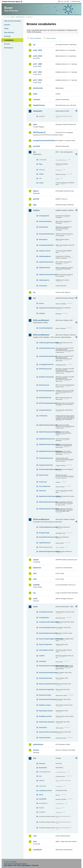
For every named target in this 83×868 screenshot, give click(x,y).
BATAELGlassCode (45, 369)
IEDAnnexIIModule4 (41, 519)
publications (38, 744)
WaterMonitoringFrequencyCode (47, 496)
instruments (43, 286)
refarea (41, 174)
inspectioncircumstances (47, 308)
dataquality (38, 111)
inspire (36, 560)
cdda (35, 94)
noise (35, 607)
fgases (36, 191)
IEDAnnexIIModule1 (41, 320)
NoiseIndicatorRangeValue (47, 673)
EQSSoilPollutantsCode (47, 439)
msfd (35, 599)
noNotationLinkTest (45, 791)
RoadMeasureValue (45, 716)
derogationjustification (46, 245)
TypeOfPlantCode (45, 543)
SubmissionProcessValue (47, 732)
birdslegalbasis (44, 216)
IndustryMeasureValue (46, 650)
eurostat (36, 146)
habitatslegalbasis (45, 256)
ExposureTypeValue (46, 644)
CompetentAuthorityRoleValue (47, 622)
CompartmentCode (45, 410)
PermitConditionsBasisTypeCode (47, 469)
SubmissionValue (45, 738)
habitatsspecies (44, 280)
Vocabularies (9, 40)
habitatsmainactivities (46, 262)
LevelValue (43, 661)
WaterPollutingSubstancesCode (47, 552)
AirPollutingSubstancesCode (47, 527)
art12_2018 (38, 56)
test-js (41, 795)
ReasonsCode (44, 475)
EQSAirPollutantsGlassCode (47, 425)
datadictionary (39, 105)
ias (34, 292)
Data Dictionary (20, 17)
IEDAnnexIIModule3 (41, 335)
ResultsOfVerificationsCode (47, 537)
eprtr (35, 124)
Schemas (7, 36)
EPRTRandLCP (39, 132)
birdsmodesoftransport (47, 234)
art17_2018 (38, 80)
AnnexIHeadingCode (46, 328)
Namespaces (9, 48)
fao (34, 152)
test (35, 758)
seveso (36, 750)
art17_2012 (38, 72)
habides (36, 210)
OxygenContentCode (46, 465)
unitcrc (41, 183)
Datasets (7, 25)
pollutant (42, 313)
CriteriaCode (43, 416)
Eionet (13, 17)
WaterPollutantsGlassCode (47, 502)
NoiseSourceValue (45, 695)
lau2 (35, 579)
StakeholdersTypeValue (47, 722)
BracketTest (43, 768)
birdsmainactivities (45, 221)
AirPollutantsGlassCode (47, 348)
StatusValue (43, 728)
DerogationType (44, 533)
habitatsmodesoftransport (47, 275)
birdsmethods (44, 227)
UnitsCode (42, 491)
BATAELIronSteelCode (46, 377)
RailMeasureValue (45, 705)
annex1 (41, 303)
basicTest (42, 764)
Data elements (9, 32)
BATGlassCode (44, 385)
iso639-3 (42, 656)
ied (34, 298)
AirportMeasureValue (46, 612)
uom (35, 836)
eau (40, 776)
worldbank (37, 850)
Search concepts (51, 38)
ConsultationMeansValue (47, 628)
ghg (35, 205)
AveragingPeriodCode (46, 364)
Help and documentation (12, 21)
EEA (13, 2)
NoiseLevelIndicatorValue (47, 684)
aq (34, 45)
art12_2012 (38, 50)
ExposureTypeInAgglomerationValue (47, 639)
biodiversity (38, 88)
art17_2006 (38, 64)
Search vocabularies (35, 38)
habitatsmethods (45, 268)
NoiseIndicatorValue (46, 678)
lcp (34, 593)
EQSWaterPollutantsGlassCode (47, 444)
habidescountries (45, 251)
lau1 (35, 573)
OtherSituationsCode (46, 458)
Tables (6, 29)
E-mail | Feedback (10, 862)
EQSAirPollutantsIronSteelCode (47, 432)
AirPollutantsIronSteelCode (47, 356)
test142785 (43, 799)
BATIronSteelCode (45, 398)
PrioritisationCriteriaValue (47, 699)
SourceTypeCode (45, 486)
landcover (37, 568)
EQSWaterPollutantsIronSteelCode (47, 451)
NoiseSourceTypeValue (47, 689)
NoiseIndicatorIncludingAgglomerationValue (47, 666)
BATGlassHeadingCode (47, 391)
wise (35, 841)
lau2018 (36, 585)
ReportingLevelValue (46, 711)
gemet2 (36, 199)
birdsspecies (43, 240)
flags (41, 164)
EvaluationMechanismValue (47, 633)
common (37, 99)
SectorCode (43, 482)
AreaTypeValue (44, 618)
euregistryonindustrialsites (44, 140)
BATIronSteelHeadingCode (47, 403)
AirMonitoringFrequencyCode (47, 343)
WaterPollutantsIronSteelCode (47, 509)
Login (62, 1)
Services (7, 44)
